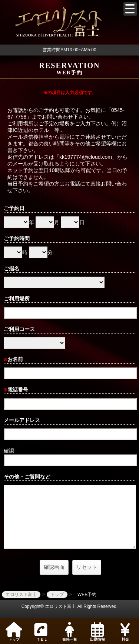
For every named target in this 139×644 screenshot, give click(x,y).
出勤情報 (97, 632)
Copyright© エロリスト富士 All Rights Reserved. (70, 606)
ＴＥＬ (41, 632)
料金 (125, 632)
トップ (14, 632)
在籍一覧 (69, 632)
